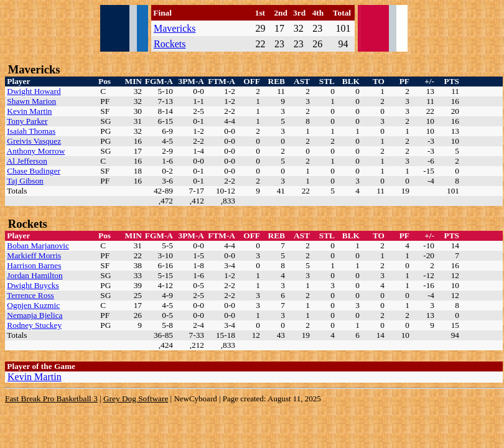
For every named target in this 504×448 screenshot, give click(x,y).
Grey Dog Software (136, 399)
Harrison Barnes (34, 265)
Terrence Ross (30, 295)
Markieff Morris (34, 255)
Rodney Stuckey (34, 325)
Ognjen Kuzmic (33, 305)
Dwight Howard (34, 91)
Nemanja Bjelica (35, 315)
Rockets (170, 44)
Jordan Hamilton (35, 275)
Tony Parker (27, 121)
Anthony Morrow (36, 151)
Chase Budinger (34, 171)
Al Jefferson (27, 161)
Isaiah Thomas (31, 131)
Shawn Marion (31, 101)
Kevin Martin (29, 111)
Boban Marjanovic (38, 245)
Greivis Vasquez (34, 141)
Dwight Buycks (33, 285)
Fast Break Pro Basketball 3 (51, 399)
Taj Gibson (25, 181)
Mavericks (175, 28)
